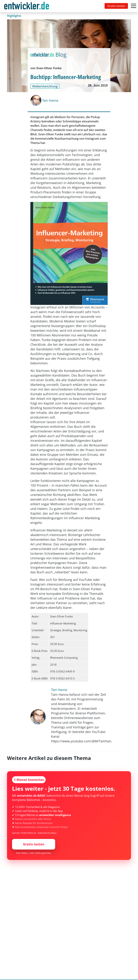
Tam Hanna (50, 101)
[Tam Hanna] (36, 100)
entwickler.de (27, 7)
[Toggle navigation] (27, 6)
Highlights (14, 16)
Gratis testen (116, 6)
